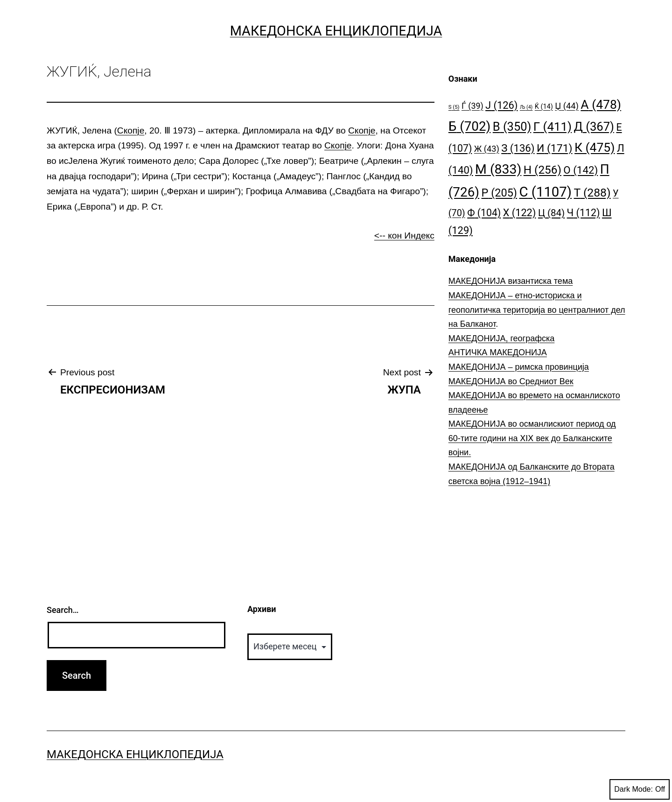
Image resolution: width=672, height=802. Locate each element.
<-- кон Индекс (404, 236)
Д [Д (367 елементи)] (594, 127)
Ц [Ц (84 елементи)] (551, 213)
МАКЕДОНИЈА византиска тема (511, 281)
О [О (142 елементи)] (581, 170)
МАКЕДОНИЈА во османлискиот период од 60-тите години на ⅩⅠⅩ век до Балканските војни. (532, 438)
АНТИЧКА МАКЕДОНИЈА (498, 352)
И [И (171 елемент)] (555, 148)
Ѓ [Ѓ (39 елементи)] (472, 106)
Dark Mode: (640, 789)
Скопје (131, 130)
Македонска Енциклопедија (336, 31)
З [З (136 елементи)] (518, 148)
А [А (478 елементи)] (601, 104)
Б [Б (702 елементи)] (470, 126)
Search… (63, 610)
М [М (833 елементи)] (498, 169)
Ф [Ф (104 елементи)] (484, 213)
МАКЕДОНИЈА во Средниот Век (511, 381)
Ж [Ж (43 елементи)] (487, 149)
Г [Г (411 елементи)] (553, 127)
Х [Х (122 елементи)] (520, 213)
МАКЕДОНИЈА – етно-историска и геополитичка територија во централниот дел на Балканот (537, 310)
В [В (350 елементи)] (512, 127)
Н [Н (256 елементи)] (542, 170)
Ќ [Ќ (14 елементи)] (544, 107)
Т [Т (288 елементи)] (592, 193)
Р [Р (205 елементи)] (500, 193)
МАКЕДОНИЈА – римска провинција (519, 367)
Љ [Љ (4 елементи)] (526, 107)
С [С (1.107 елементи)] (546, 192)
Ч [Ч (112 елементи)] (584, 213)
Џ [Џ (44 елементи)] (567, 106)
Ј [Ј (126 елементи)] (501, 105)
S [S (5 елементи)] (454, 107)
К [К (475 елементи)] (595, 147)
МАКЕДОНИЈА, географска (502, 338)
